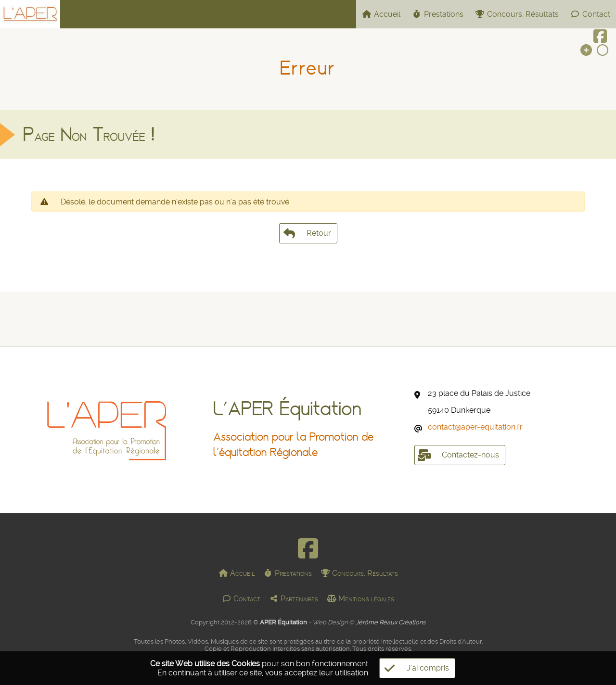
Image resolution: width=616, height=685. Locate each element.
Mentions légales (360, 599)
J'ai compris (414, 668)
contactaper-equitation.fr (475, 427)
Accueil (381, 14)
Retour (308, 239)
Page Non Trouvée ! (89, 140)
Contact (590, 14)
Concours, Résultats (517, 14)
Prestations (438, 14)
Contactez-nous (457, 455)
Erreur (308, 68)
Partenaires (294, 599)
